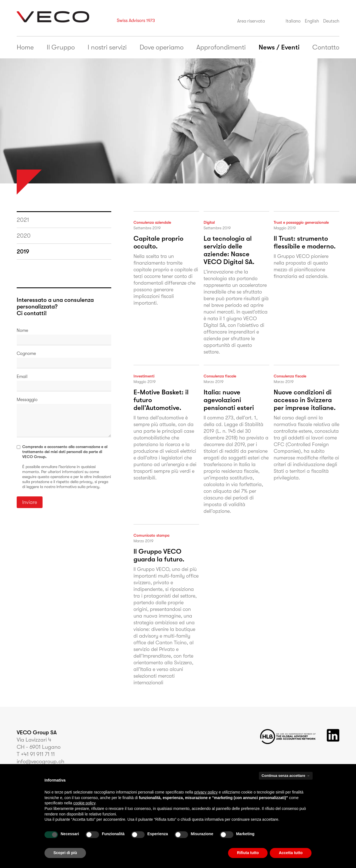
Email (22, 377)
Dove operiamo (162, 47)
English (312, 21)
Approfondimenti (221, 47)
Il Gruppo (61, 47)
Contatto (326, 47)
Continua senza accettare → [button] (286, 776)
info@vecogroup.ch (40, 761)
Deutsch (331, 21)
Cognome (26, 354)
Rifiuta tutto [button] (248, 853)
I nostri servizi (107, 47)
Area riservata (251, 21)
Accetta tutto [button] (291, 853)
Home (25, 47)
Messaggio (27, 400)
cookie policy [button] (84, 803)
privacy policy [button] (206, 792)
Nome (22, 330)
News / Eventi (279, 47)
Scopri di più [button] (65, 853)
